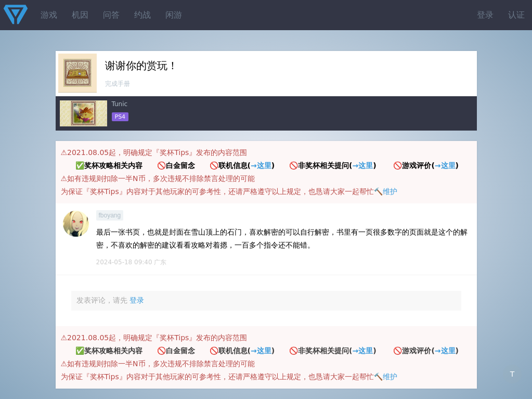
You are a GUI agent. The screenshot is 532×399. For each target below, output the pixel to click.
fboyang (110, 215)
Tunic (120, 104)
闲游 (174, 15)
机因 (80, 15)
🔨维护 (386, 191)
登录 (485, 15)
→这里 (261, 165)
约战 (142, 15)
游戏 (49, 15)
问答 (111, 15)
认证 (516, 15)
